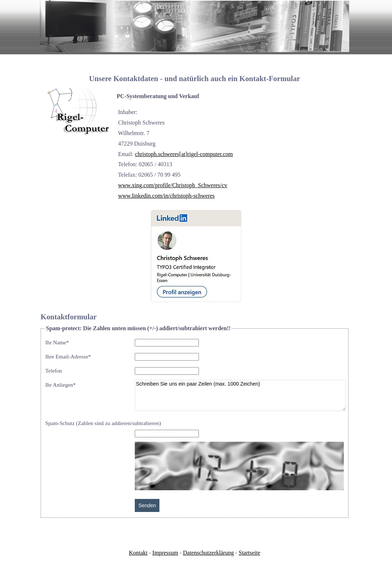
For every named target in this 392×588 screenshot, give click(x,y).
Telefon (54, 371)
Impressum (165, 553)
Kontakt (138, 553)
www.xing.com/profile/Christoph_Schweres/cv (173, 185)
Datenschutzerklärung (208, 553)
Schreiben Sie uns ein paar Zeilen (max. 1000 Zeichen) (240, 395)
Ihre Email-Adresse (68, 356)
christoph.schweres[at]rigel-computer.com (184, 154)
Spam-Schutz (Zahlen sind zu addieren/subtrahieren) (103, 423)
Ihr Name (57, 342)
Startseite (250, 553)
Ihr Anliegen (61, 385)
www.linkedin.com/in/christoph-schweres (166, 196)
